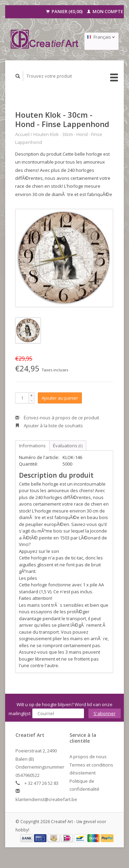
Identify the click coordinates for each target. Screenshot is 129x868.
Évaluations (68, 446)
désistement (83, 773)
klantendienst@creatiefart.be (46, 799)
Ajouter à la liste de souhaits (49, 426)
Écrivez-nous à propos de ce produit (57, 418)
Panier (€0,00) (65, 11)
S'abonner (105, 713)
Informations (32, 446)
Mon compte (105, 11)
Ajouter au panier (60, 398)
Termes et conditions (91, 765)
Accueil (22, 134)
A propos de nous (88, 757)
